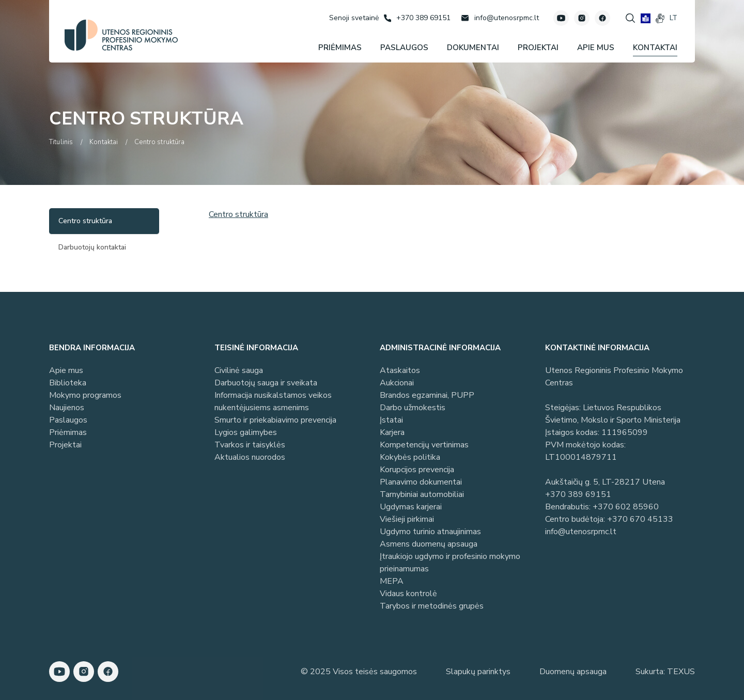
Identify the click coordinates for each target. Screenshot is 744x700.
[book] (646, 18)
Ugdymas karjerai (411, 507)
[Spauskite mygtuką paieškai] (630, 18)
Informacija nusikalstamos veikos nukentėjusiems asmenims (273, 401)
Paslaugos (68, 420)
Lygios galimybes (246, 432)
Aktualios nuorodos (250, 457)
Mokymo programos (85, 395)
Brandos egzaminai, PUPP (427, 395)
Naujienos (67, 408)
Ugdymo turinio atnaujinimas (430, 532)
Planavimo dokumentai (421, 482)
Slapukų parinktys (478, 672)
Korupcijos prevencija (417, 470)
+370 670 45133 (640, 519)
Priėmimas (68, 432)
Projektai (65, 445)
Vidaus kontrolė (408, 594)
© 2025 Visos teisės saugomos (359, 672)
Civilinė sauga (239, 370)
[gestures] (660, 18)
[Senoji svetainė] (354, 18)
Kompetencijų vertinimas (424, 445)
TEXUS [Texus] (681, 672)
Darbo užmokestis (413, 408)
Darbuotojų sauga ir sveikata (266, 383)
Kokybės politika (410, 457)
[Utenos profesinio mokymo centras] (121, 35)
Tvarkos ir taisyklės (250, 445)
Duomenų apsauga (573, 672)
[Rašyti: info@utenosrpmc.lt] (500, 18)
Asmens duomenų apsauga (429, 544)
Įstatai (391, 420)
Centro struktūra (238, 214)
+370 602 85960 (626, 507)
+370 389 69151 (578, 494)
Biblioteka (68, 383)
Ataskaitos (400, 370)
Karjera (392, 432)
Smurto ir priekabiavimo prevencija (275, 420)
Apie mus (66, 370)
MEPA (392, 581)
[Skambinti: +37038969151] (417, 18)
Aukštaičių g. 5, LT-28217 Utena (605, 482)
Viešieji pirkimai (407, 519)
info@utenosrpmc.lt (581, 532)
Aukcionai (397, 383)
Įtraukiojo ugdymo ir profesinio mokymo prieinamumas (450, 563)
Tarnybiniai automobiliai (422, 494)
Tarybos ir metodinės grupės (432, 606)
